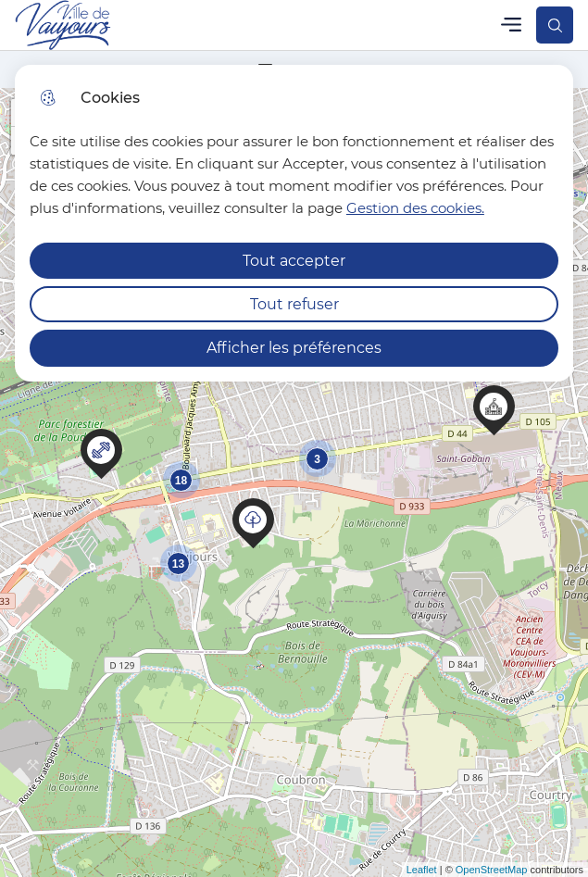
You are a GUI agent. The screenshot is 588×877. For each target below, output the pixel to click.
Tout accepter (294, 261)
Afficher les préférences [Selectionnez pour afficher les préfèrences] (294, 348)
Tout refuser (294, 304)
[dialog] (294, 223)
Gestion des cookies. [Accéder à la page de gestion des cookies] (415, 208)
